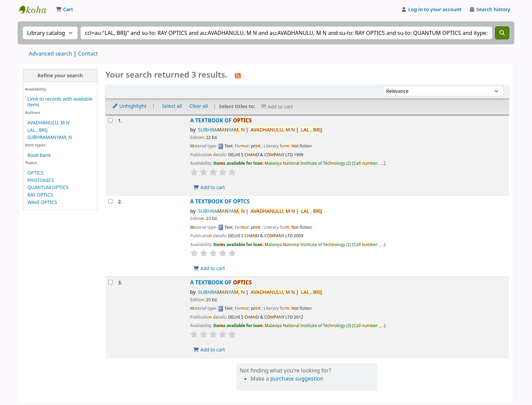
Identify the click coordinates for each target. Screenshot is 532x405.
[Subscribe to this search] (238, 75)
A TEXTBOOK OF (221, 120)
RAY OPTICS (40, 195)
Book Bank (39, 155)
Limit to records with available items (60, 102)
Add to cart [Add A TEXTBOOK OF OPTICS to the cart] (209, 187)
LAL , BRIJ (38, 130)
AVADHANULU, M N (49, 123)
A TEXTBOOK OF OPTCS (220, 201)
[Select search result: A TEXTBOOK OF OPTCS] (110, 201)
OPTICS (35, 173)
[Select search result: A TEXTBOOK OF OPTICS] (110, 120)
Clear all (198, 106)
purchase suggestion (297, 379)
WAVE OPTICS (42, 202)
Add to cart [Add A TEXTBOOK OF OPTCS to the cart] (209, 268)
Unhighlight (129, 106)
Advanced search (50, 54)
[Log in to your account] (431, 9)
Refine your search (60, 75)
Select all (172, 106)
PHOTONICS (41, 180)
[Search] (502, 33)
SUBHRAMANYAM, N (50, 137)
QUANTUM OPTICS (48, 187)
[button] (64, 9)
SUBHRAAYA (221, 130)
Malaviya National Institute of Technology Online (36, 9)
